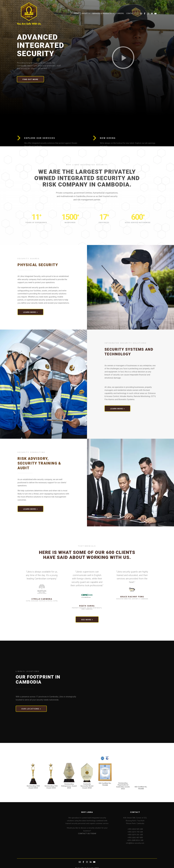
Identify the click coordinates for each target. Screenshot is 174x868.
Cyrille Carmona (42, 599)
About (86, 13)
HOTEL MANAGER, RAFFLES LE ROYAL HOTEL (42, 601)
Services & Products (103, 13)
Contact (130, 13)
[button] (123, 58)
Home (77, 13)
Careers (120, 13)
